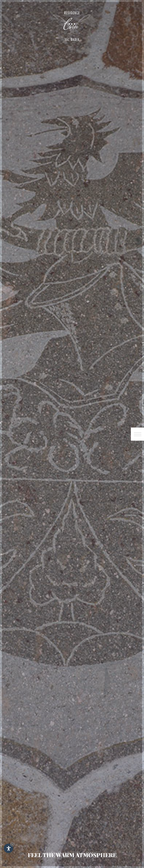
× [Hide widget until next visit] (12, 844)
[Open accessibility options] (8, 848)
